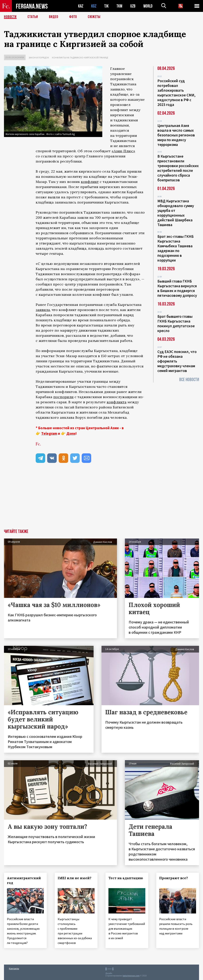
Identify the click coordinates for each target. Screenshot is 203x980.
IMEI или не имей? (75, 878)
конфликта (117, 402)
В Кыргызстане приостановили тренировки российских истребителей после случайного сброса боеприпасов (178, 168)
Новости (10, 17)
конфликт (90, 182)
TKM (119, 6)
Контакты (14, 968)
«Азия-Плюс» (123, 151)
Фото (73, 17)
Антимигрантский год (24, 880)
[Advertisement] (101, 500)
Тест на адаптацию (126, 878)
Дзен (71, 433)
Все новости (189, 380)
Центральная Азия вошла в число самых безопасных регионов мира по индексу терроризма (176, 135)
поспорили (63, 397)
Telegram (49, 433)
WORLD (148, 6)
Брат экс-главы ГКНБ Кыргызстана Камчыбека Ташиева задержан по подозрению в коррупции (176, 248)
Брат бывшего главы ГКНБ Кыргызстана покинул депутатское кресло (176, 323)
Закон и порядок (39, 58)
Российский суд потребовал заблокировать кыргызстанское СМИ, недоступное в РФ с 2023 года (176, 93)
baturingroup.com (131, 976)
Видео (54, 17)
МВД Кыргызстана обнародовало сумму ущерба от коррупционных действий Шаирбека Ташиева (176, 213)
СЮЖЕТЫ (94, 17)
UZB (133, 6)
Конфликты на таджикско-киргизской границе (80, 58)
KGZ (94, 6)
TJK (106, 6)
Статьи (33, 17)
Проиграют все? (174, 878)
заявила (43, 310)
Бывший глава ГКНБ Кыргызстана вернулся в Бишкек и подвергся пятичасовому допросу (177, 288)
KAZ (81, 6)
